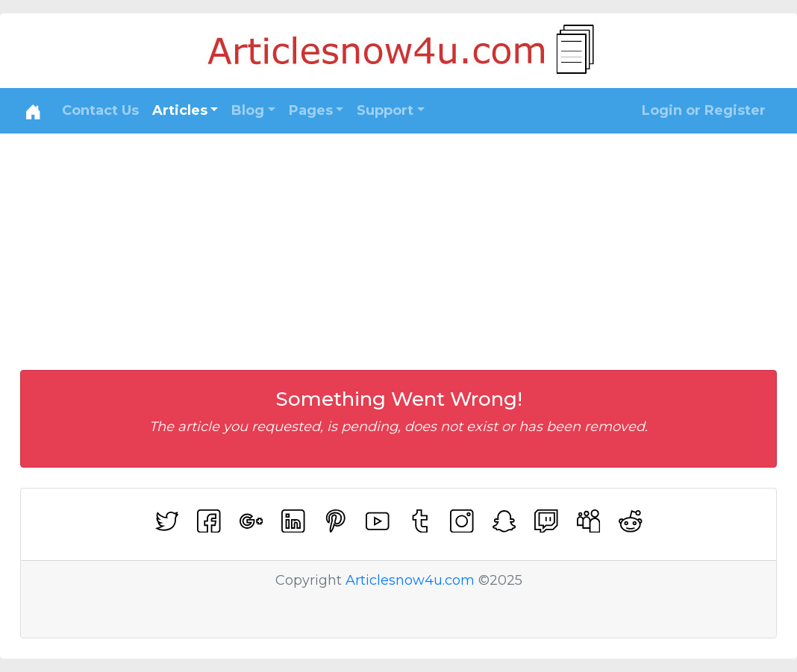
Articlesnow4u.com (410, 580)
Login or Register (704, 110)
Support (385, 110)
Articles (180, 110)
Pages (311, 110)
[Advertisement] (398, 245)
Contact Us (100, 110)
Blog (248, 110)
